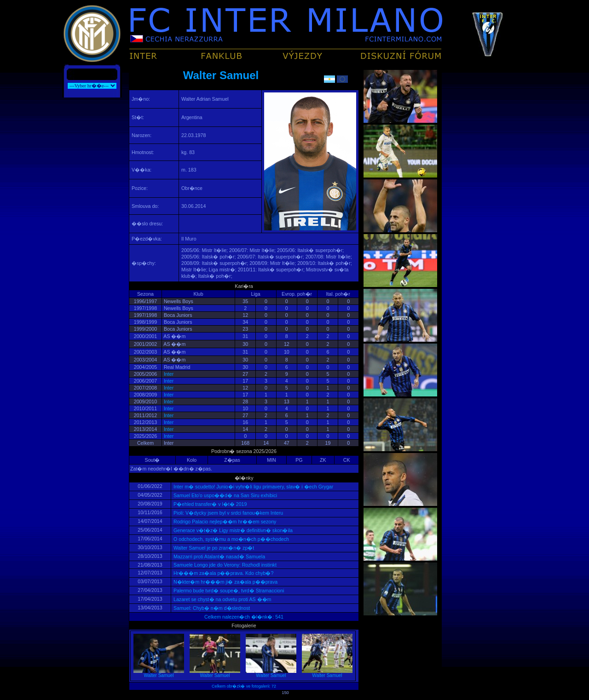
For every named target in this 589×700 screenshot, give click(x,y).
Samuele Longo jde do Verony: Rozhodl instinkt (224, 565)
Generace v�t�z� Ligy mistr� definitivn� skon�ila (232, 530)
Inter (169, 374)
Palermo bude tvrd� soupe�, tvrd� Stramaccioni (228, 591)
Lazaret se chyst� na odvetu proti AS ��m (222, 599)
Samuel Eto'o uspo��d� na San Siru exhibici (225, 495)
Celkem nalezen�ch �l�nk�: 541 (244, 617)
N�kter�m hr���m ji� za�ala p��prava (225, 582)
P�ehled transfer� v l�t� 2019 (209, 504)
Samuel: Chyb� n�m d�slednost (211, 608)
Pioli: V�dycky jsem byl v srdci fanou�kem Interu (228, 513)
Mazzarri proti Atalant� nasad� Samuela (219, 557)
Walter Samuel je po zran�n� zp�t (213, 548)
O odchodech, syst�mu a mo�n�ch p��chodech (231, 539)
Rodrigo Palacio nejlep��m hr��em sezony (224, 522)
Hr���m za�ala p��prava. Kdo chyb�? (223, 573)
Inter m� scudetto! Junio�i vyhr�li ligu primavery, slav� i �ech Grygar (253, 487)
